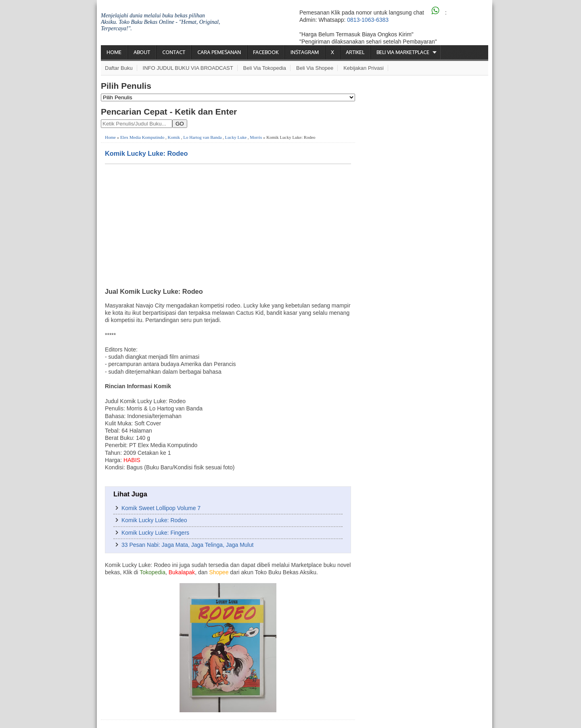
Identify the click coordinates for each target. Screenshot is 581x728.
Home (114, 52)
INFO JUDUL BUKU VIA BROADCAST (188, 68)
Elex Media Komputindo (142, 137)
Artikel (355, 52)
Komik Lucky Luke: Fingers (155, 533)
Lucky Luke (236, 137)
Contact (174, 52)
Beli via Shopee (315, 68)
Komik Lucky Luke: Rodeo (146, 153)
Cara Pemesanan (219, 52)
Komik (174, 137)
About (142, 52)
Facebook (266, 52)
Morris (256, 137)
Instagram (305, 52)
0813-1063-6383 (368, 20)
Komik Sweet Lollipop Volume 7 (161, 508)
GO (180, 124)
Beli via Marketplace (403, 52)
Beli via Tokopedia (265, 68)
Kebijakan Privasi (364, 68)
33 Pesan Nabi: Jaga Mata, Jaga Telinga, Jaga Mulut (187, 545)
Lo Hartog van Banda (202, 137)
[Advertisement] (228, 225)
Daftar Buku (119, 68)
